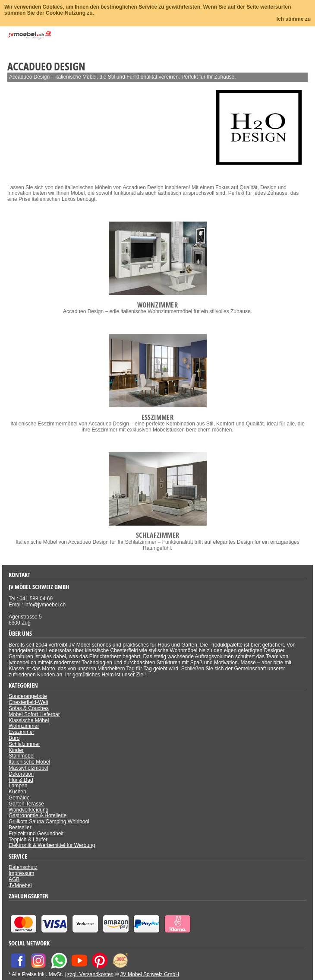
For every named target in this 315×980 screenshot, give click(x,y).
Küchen (17, 792)
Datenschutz (23, 867)
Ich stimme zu (294, 19)
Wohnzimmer (24, 726)
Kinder (16, 750)
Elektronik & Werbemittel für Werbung (52, 845)
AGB (14, 879)
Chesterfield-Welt (28, 702)
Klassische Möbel (29, 720)
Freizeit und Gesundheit (36, 834)
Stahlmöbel (22, 756)
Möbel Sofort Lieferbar (34, 714)
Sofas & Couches (29, 708)
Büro (14, 738)
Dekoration (21, 774)
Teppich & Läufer (28, 840)
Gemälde (19, 798)
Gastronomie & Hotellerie (38, 815)
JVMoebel (20, 885)
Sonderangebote (28, 696)
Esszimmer (21, 732)
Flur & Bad (21, 780)
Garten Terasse (26, 804)
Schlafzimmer (24, 744)
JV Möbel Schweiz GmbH (150, 974)
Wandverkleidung (28, 810)
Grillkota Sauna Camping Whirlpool (49, 821)
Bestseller (20, 828)
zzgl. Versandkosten (90, 974)
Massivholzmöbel (28, 768)
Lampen (18, 786)
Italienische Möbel (29, 762)
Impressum (21, 873)
